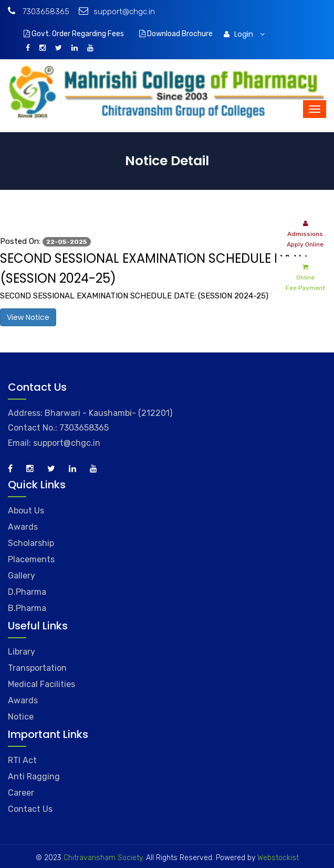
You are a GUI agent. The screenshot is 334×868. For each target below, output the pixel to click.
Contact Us (30, 809)
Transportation (37, 668)
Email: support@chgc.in (54, 443)
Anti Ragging (34, 776)
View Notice (28, 317)
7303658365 (39, 12)
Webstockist (277, 858)
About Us (26, 511)
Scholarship (31, 543)
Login (244, 34)
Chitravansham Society (103, 858)
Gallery (22, 576)
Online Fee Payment (305, 277)
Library (22, 652)
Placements (31, 559)
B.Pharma (27, 608)
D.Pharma (27, 592)
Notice (21, 717)
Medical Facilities (41, 684)
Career (21, 793)
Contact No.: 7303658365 (58, 428)
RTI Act (22, 760)
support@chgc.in (117, 12)
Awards (23, 527)
